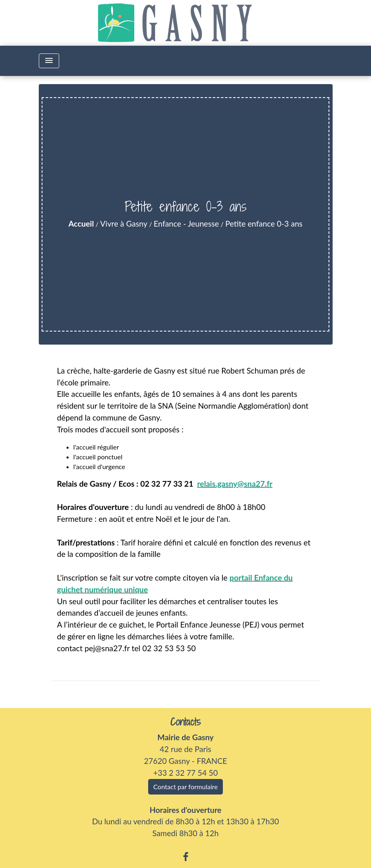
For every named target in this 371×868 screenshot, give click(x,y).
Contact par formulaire (186, 787)
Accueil (81, 224)
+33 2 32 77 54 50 (185, 773)
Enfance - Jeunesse (187, 224)
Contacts (185, 722)
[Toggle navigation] (49, 61)
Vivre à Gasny (124, 224)
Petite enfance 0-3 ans (264, 224)
